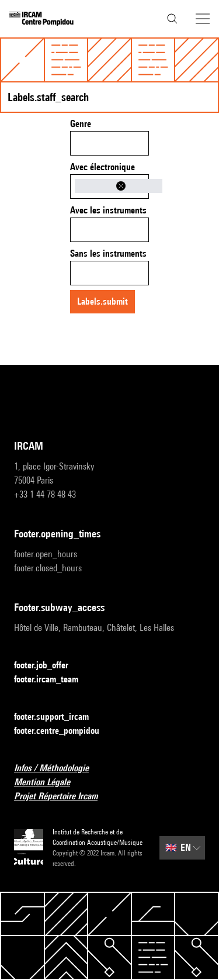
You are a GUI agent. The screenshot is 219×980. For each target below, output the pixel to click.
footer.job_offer (48, 666)
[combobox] (109, 143)
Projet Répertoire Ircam (63, 797)
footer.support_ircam (58, 717)
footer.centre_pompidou (64, 731)
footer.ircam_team (53, 680)
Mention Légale (49, 783)
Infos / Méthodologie (58, 769)
